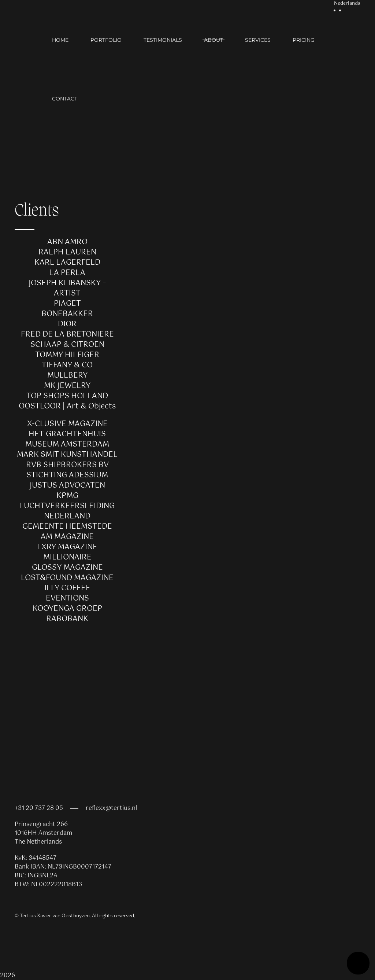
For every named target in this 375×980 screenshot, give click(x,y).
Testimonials (163, 40)
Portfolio (106, 40)
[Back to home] (33, 69)
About (214, 40)
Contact (65, 99)
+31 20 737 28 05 (39, 808)
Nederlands (347, 4)
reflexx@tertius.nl (111, 808)
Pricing (304, 40)
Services (258, 40)
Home (60, 40)
